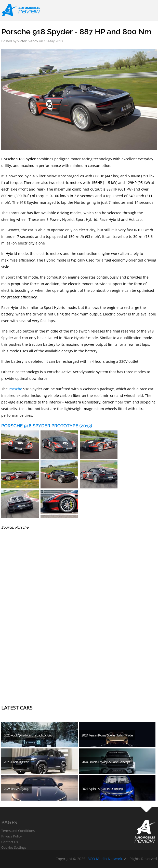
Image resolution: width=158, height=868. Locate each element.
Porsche (15, 389)
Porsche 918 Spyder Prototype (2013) (47, 426)
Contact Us (10, 842)
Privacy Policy (12, 836)
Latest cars (17, 708)
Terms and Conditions (18, 831)
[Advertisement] (39, 624)
